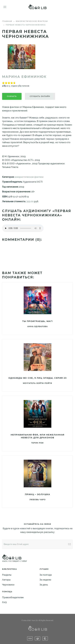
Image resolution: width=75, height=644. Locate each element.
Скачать (12, 96)
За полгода (46, 575)
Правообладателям (13, 597)
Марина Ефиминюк (24, 77)
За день (44, 585)
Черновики (8, 585)
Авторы (6, 580)
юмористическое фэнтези (32, 21)
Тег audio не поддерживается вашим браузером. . (23, 228)
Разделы (7, 575)
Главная (7, 21)
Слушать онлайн (40, 96)
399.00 (30, 201)
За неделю (45, 580)
